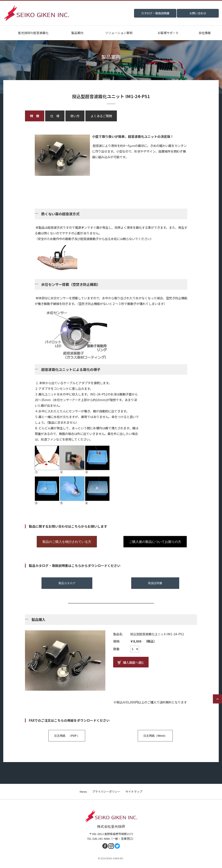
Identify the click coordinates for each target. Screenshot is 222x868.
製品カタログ (67, 583)
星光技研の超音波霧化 (33, 33)
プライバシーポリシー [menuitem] (106, 791)
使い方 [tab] (75, 116)
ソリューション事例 (119, 33)
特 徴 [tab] (35, 116)
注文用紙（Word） (155, 736)
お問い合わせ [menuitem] (198, 13)
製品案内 (77, 33)
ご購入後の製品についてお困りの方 (155, 542)
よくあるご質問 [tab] (101, 116)
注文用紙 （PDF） (67, 736)
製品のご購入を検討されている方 (67, 542)
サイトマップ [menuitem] (134, 791)
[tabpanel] (111, 321)
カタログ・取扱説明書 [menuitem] (155, 13)
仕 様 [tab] (55, 116)
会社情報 (205, 33)
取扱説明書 (155, 583)
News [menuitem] (83, 791)
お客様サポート (168, 33)
